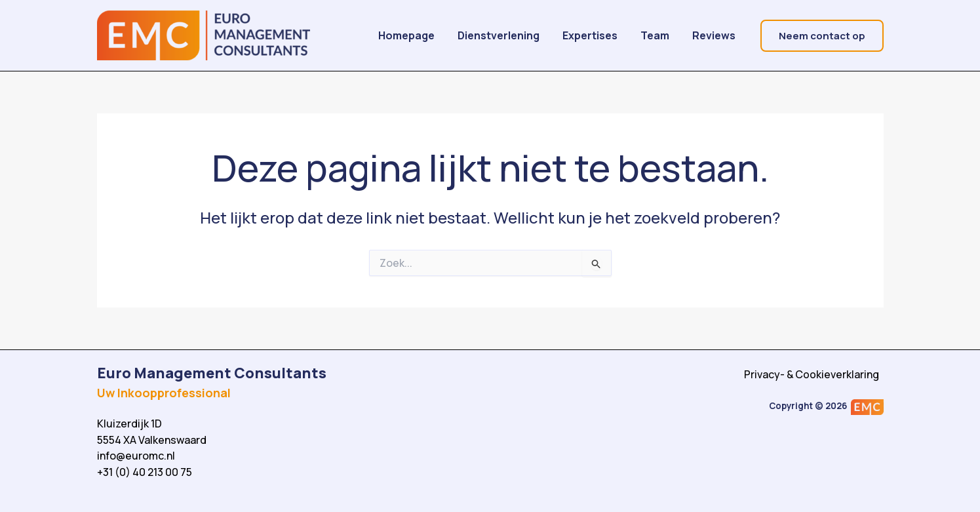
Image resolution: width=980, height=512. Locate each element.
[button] (822, 36)
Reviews (719, 35)
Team (670, 35)
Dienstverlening (533, 35)
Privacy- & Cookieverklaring (813, 374)
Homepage (451, 35)
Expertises (615, 35)
